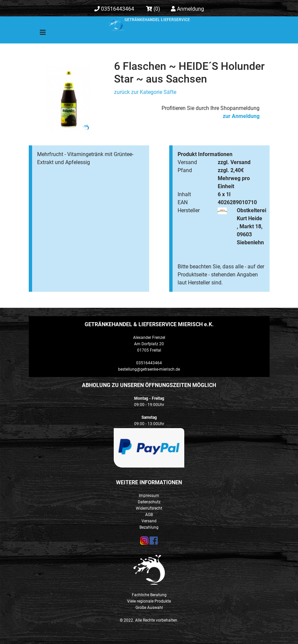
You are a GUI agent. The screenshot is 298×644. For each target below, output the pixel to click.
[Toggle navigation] (38, 34)
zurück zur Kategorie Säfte (145, 92)
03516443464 (114, 9)
